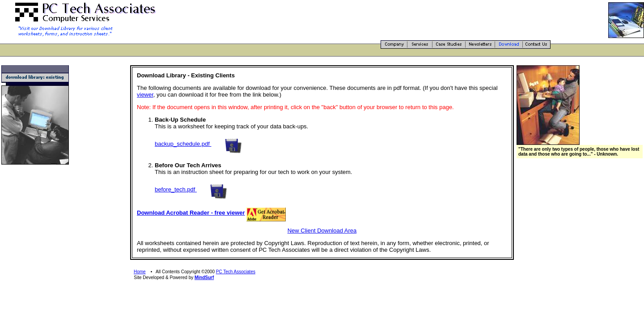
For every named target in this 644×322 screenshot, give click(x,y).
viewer (145, 95)
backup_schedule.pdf (183, 144)
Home (140, 272)
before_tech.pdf (176, 189)
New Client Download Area (322, 231)
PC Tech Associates (236, 272)
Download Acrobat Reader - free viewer (191, 213)
